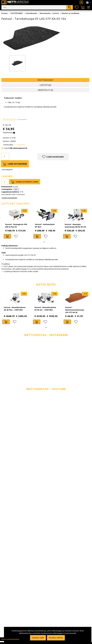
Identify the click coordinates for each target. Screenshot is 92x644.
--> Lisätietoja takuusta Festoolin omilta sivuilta (20, 271)
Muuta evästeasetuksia (10, 639)
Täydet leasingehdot (9, 198)
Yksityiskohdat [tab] (45, 80)
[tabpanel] (17, 63)
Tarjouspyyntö (7, 169)
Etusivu (4, 13)
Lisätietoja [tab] (45, 85)
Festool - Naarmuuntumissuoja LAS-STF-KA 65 (75, 310)
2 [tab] (48, 242)
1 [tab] (44, 242)
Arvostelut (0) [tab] (45, 90)
